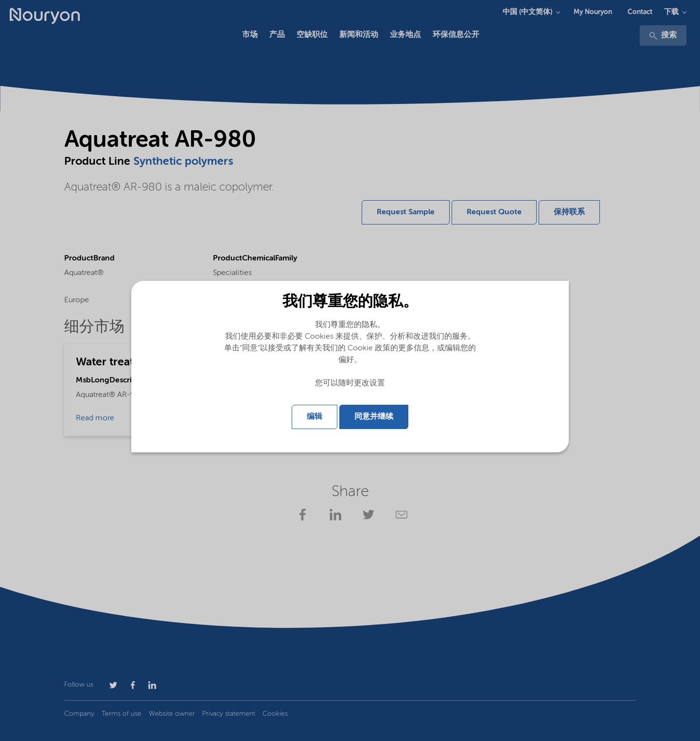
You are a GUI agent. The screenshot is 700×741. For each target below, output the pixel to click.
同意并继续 (374, 417)
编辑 (315, 417)
